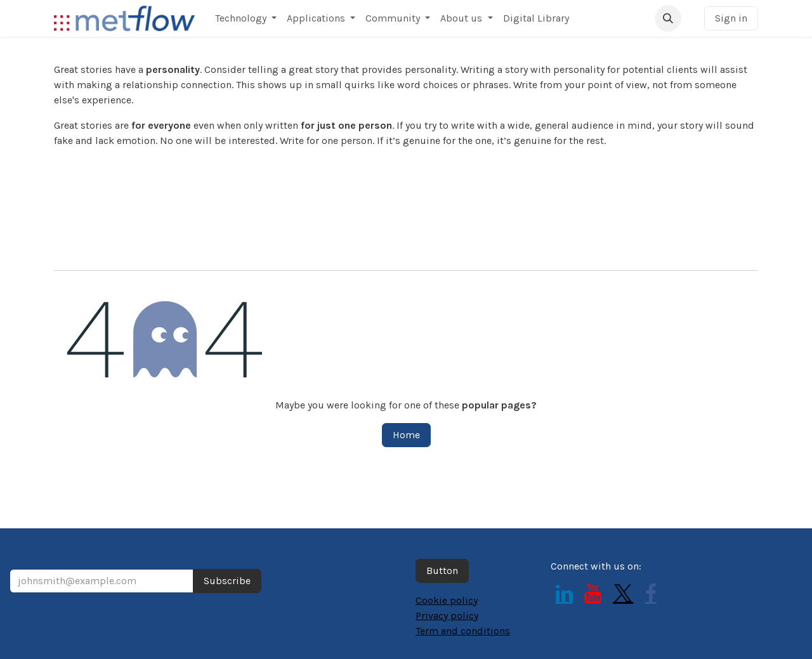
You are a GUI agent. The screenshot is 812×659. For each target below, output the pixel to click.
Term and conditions (463, 631)
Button (442, 571)
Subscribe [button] (227, 581)
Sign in (731, 18)
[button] (668, 18)
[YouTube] (593, 594)
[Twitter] (623, 594)
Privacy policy (447, 616)
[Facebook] (651, 594)
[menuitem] (246, 18)
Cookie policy (447, 600)
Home (406, 435)
